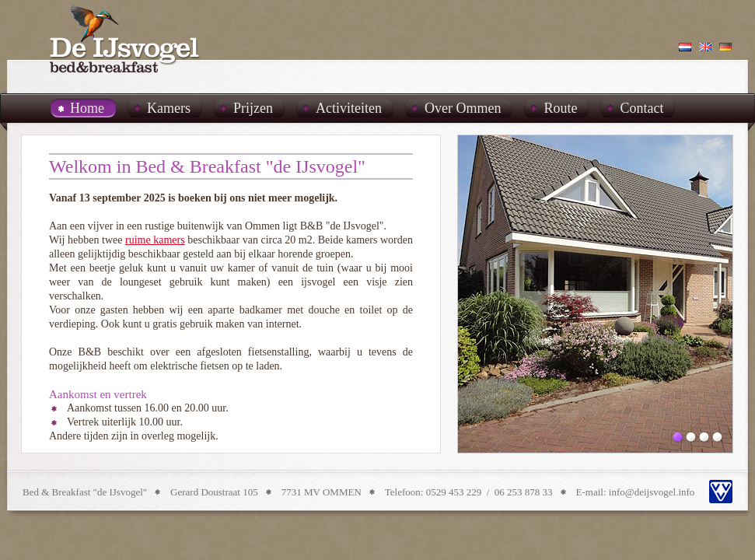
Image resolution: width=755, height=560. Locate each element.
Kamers (169, 108)
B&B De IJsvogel (125, 39)
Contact (641, 108)
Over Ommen (463, 108)
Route (560, 108)
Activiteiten (349, 108)
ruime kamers (155, 240)
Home (87, 108)
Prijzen (253, 108)
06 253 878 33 (524, 492)
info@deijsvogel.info (652, 492)
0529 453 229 (454, 492)
